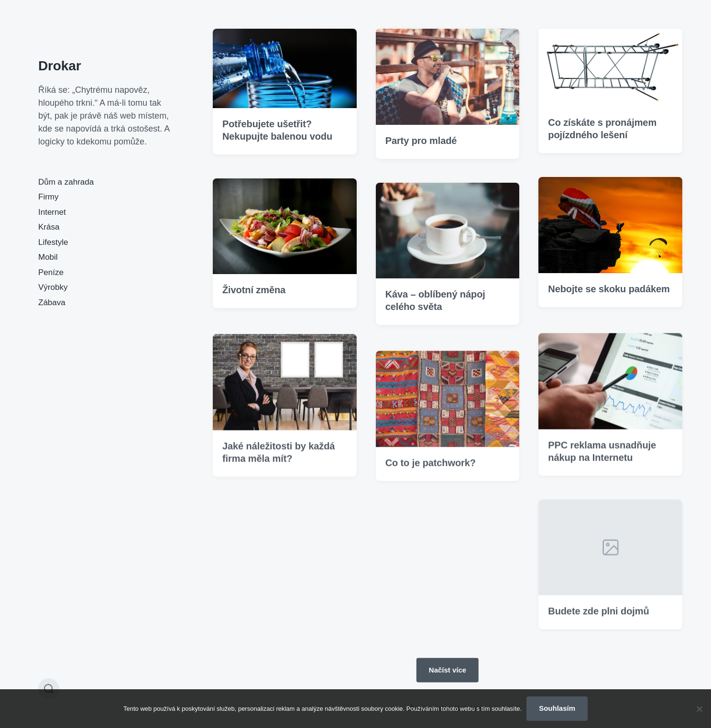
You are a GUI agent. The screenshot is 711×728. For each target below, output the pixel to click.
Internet (52, 212)
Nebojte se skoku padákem (609, 289)
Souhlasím (557, 708)
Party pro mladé (421, 141)
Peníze (51, 272)
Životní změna (254, 290)
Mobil (48, 257)
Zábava (52, 303)
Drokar (60, 66)
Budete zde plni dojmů (598, 625)
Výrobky (53, 287)
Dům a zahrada (66, 182)
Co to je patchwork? (431, 476)
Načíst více (448, 670)
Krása (49, 227)
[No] (699, 709)
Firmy (48, 197)
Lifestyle (53, 242)
